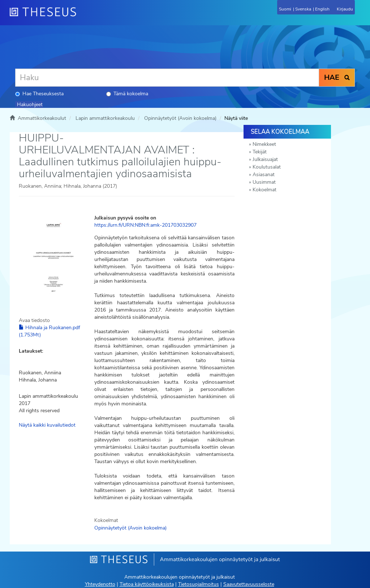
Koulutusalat (267, 167)
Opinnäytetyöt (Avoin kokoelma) (180, 118)
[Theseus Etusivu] (82, 16)
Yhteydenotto (100, 584)
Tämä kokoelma (127, 94)
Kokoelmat (264, 190)
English (322, 9)
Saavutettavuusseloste (249, 584)
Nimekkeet (264, 144)
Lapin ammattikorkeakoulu (105, 118)
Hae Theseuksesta (39, 94)
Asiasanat (264, 175)
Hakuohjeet (30, 104)
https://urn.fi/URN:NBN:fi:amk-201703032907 (145, 225)
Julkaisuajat (265, 159)
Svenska (303, 9)
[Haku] (167, 78)
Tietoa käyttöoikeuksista (147, 584)
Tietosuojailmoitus (199, 584)
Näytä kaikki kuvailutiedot (47, 425)
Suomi (285, 9)
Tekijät (260, 152)
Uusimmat (264, 182)
